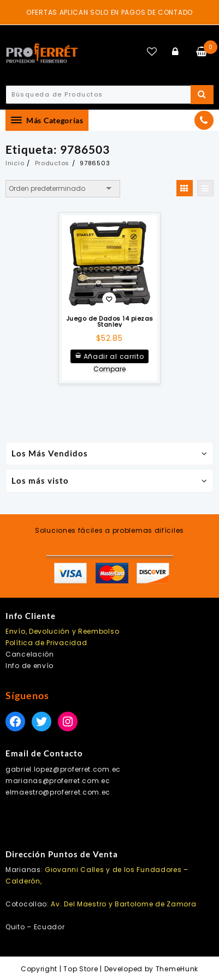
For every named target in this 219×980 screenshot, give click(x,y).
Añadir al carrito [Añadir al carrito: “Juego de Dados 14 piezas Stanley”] (114, 356)
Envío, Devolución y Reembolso (62, 631)
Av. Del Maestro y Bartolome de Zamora (123, 904)
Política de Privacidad (46, 643)
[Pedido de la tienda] (63, 189)
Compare (109, 369)
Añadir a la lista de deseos (109, 300)
